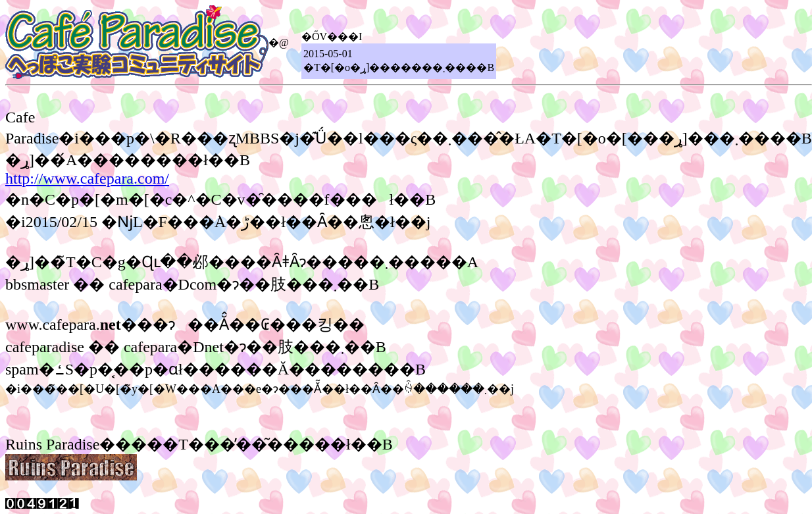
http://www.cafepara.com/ (87, 178)
